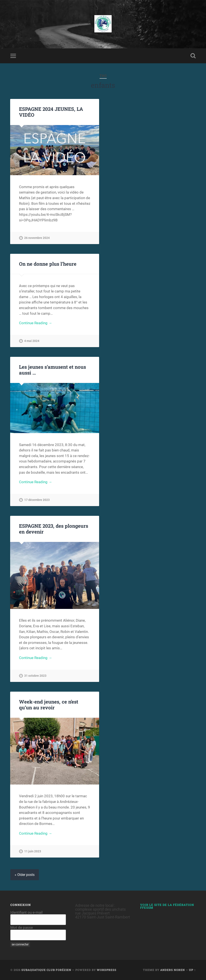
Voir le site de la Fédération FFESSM (167, 906)
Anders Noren (173, 970)
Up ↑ (192, 970)
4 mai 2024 (32, 341)
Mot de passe (22, 928)
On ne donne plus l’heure (48, 264)
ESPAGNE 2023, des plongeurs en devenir (54, 529)
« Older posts (25, 875)
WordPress (107, 970)
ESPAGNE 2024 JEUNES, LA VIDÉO (51, 112)
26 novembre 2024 (37, 238)
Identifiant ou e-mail (26, 912)
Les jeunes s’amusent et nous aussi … (52, 370)
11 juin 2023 (33, 851)
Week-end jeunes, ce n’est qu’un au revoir (49, 704)
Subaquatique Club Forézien (46, 970)
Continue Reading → (36, 323)
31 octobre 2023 (35, 676)
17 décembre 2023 (37, 500)
